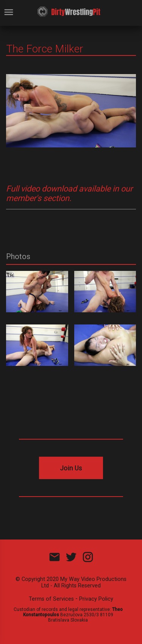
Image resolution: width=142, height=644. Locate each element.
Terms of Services (51, 599)
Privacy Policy (96, 599)
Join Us (71, 468)
